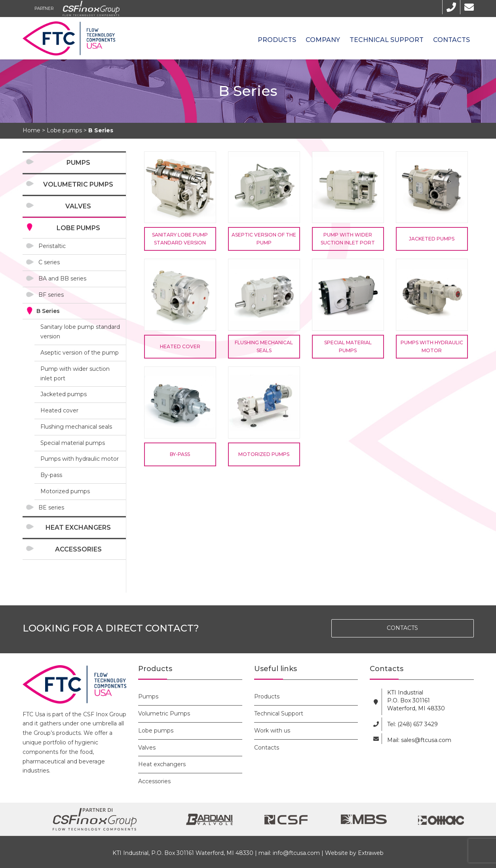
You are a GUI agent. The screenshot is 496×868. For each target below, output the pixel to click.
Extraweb (371, 853)
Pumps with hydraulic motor (80, 459)
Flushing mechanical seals (76, 427)
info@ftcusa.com (296, 853)
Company (323, 40)
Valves (78, 206)
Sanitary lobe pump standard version (80, 332)
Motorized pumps (65, 491)
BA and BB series (62, 279)
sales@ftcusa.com (426, 740)
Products (277, 40)
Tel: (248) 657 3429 (412, 724)
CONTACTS (402, 628)
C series (49, 262)
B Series (48, 311)
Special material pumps (73, 443)
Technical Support (387, 40)
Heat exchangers (78, 527)
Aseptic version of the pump (80, 353)
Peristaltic (52, 246)
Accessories (78, 549)
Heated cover (59, 410)
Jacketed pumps (64, 394)
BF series (51, 295)
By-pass (51, 475)
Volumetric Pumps (78, 184)
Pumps (78, 163)
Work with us (272, 731)
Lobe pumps (78, 228)
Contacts (451, 40)
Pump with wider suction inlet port (75, 374)
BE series (51, 507)
